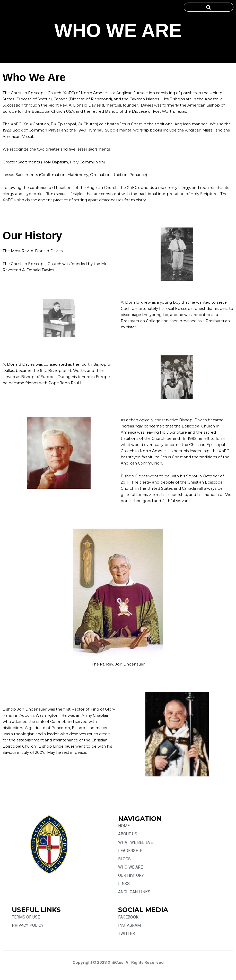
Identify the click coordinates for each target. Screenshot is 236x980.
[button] (209, 7)
